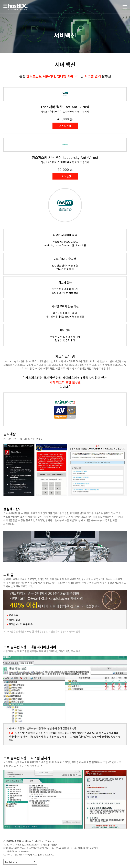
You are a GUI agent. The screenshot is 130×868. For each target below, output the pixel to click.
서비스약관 (28, 841)
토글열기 (125, 7)
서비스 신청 (65, 126)
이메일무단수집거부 (45, 841)
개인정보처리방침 (12, 841)
